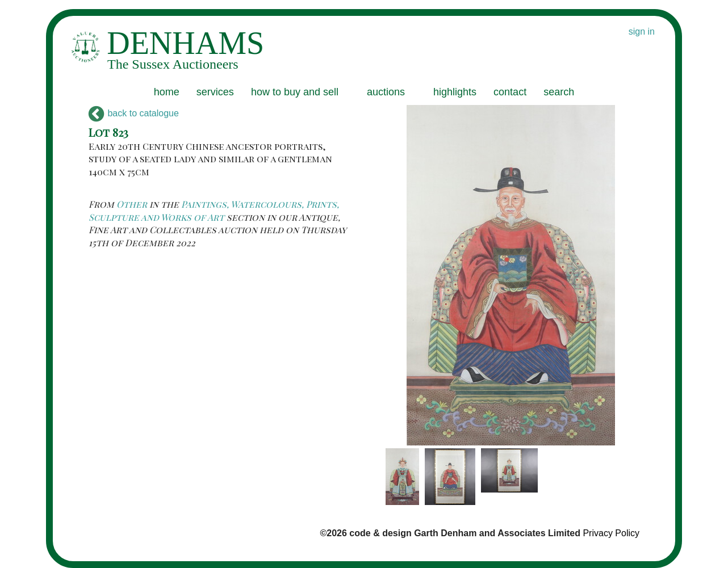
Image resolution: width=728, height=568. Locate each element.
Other (132, 204)
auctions (386, 92)
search (559, 92)
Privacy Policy (611, 533)
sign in (642, 31)
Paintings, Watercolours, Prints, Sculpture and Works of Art (214, 210)
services (215, 92)
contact (510, 92)
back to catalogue (134, 113)
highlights (455, 92)
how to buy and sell (295, 92)
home (167, 92)
